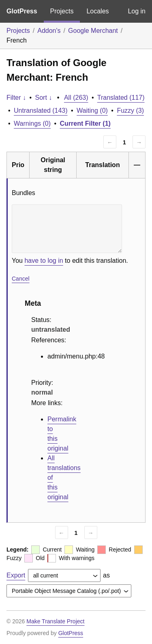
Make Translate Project (55, 621)
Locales (97, 11)
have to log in (44, 261)
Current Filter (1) (85, 123)
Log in (137, 11)
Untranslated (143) (41, 111)
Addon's (49, 31)
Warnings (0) (32, 123)
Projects (62, 11)
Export (16, 575)
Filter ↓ (16, 98)
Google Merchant (93, 31)
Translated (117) (121, 98)
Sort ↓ (44, 98)
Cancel (21, 279)
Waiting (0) (92, 111)
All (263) (76, 98)
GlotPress (22, 11)
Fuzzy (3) (130, 111)
